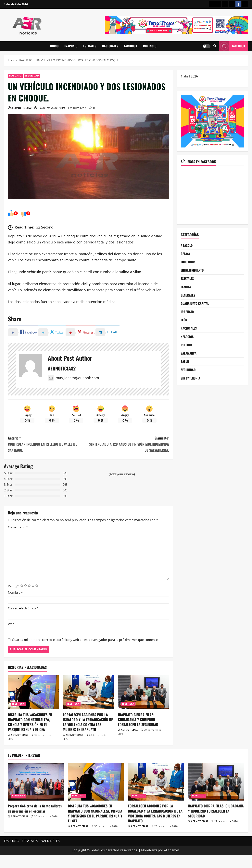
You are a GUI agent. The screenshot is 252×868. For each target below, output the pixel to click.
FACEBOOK (131, 46)
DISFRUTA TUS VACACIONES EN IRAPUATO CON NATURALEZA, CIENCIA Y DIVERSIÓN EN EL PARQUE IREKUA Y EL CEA (30, 722)
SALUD (185, 361)
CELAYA (185, 254)
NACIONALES (110, 46)
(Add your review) (122, 474)
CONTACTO (150, 46)
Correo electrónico (23, 608)
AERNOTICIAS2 (21, 108)
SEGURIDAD (32, 76)
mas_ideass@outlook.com (73, 378)
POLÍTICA (187, 345)
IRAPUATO (71, 46)
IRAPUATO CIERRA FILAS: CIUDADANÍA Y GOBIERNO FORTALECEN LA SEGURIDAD (139, 720)
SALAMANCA (189, 353)
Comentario (18, 527)
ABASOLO (187, 245)
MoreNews (149, 850)
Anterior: (48, 444)
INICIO (54, 46)
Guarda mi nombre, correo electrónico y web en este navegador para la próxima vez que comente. (85, 640)
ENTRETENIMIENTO (192, 270)
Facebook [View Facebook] (232, 46)
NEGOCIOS (187, 337)
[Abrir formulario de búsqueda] (215, 46)
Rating (13, 586)
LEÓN (184, 320)
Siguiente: (129, 444)
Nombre (15, 592)
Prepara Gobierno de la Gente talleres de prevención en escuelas (35, 808)
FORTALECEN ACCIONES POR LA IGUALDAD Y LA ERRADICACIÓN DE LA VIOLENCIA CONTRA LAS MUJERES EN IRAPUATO (88, 722)
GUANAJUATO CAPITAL (195, 303)
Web (11, 624)
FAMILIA (186, 287)
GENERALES (188, 295)
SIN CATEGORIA (190, 378)
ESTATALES (90, 46)
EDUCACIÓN (188, 262)
